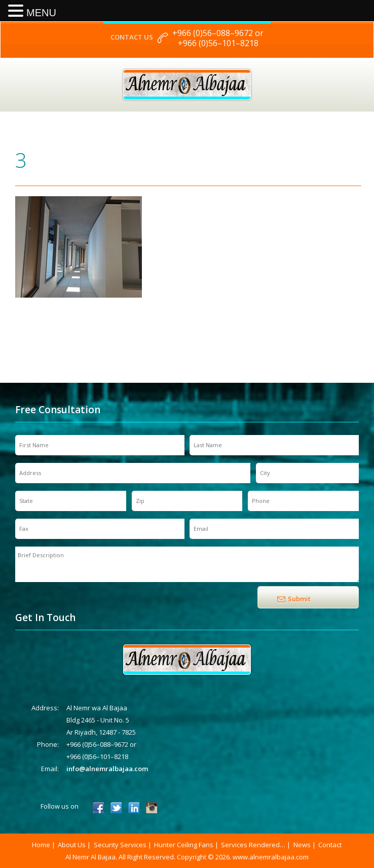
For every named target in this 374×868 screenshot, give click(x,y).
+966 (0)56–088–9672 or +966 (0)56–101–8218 (218, 38)
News (302, 845)
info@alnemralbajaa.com (107, 769)
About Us (72, 845)
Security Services (120, 845)
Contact (330, 845)
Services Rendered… (253, 845)
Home (41, 845)
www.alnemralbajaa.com (271, 857)
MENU (41, 13)
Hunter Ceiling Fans (184, 845)
